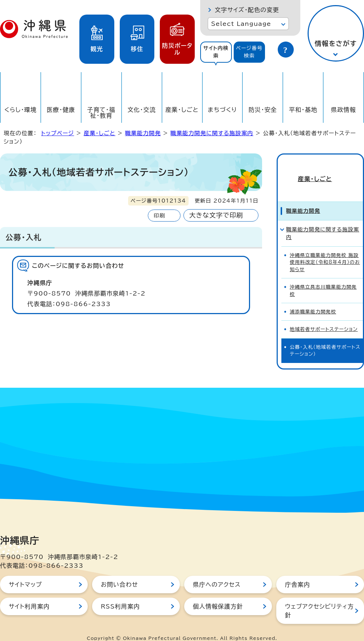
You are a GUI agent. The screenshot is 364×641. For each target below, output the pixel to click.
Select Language (241, 24)
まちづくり (222, 110)
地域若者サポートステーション (324, 318)
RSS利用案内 (120, 595)
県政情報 (343, 110)
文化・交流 (142, 110)
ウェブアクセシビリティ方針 (319, 599)
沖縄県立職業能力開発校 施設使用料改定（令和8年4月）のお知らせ (325, 251)
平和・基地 (303, 110)
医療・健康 (61, 110)
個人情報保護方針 (218, 595)
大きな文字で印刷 (216, 215)
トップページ (58, 133)
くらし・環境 (21, 110)
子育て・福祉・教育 (102, 113)
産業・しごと (182, 110)
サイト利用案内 (29, 595)
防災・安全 (263, 110)
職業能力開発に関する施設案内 (212, 133)
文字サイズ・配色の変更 (247, 10)
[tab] (216, 52)
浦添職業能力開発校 (313, 301)
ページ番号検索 (249, 52)
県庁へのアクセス (217, 573)
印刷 (159, 216)
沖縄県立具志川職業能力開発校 (323, 280)
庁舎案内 (298, 573)
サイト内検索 (216, 52)
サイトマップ (25, 573)
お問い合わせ (119, 573)
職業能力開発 (143, 133)
